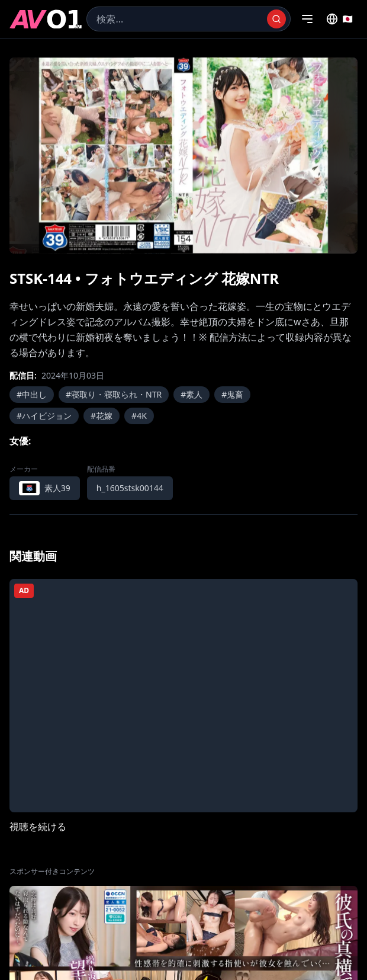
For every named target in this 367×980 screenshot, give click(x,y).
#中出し (32, 394)
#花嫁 (102, 416)
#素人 (191, 394)
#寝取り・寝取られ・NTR (114, 394)
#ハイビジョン (44, 416)
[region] (183, 156)
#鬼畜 (232, 394)
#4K (139, 416)
